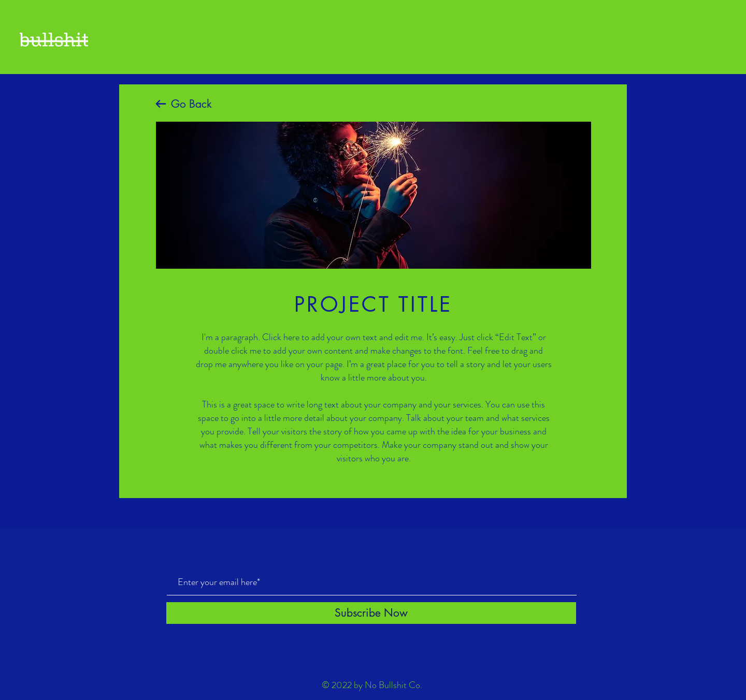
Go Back (191, 104)
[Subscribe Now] (371, 613)
